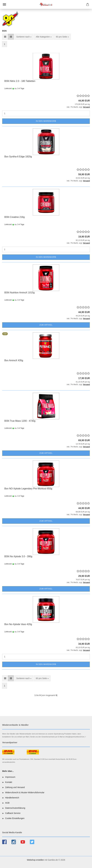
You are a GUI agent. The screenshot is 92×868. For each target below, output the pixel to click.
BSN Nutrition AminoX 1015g (19, 293)
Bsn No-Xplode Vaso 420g (18, 624)
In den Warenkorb (46, 121)
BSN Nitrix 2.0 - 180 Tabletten (20, 81)
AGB (7, 803)
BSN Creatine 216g (15, 217)
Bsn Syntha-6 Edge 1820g (18, 157)
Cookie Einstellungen (15, 818)
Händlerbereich (12, 798)
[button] (5, 37)
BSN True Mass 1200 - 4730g (20, 421)
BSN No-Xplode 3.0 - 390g (18, 556)
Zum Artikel (46, 325)
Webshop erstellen (35, 860)
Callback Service (13, 813)
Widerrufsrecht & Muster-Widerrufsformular (25, 792)
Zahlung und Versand (15, 787)
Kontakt (9, 782)
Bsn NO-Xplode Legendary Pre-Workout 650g (28, 489)
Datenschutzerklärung (15, 808)
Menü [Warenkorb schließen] (4, 4)
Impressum (10, 777)
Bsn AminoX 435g (14, 360)
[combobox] (24, 37)
